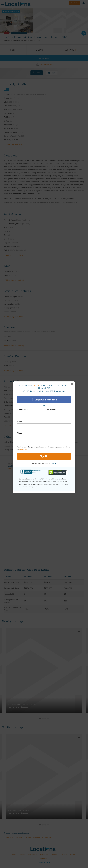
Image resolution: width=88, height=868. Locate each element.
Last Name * (51, 410)
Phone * (20, 433)
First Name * (22, 410)
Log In (54, 463)
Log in (36, 385)
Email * (20, 421)
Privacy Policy (24, 449)
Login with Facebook (44, 400)
